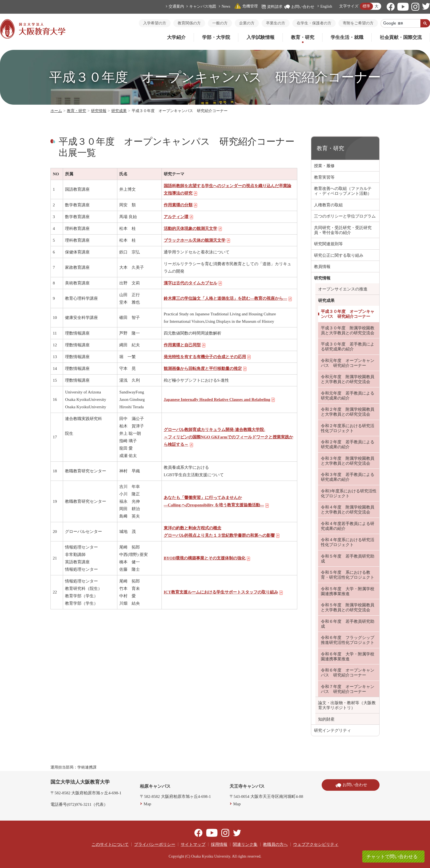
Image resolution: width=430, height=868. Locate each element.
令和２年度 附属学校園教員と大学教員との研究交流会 (348, 412)
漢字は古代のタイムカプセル (193, 283)
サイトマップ (193, 844)
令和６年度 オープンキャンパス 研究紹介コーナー (348, 673)
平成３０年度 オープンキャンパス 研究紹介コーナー (348, 314)
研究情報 (99, 111)
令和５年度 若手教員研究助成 (348, 559)
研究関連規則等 (328, 244)
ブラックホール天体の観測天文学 (197, 240)
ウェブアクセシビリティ (316, 844)
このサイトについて (110, 844)
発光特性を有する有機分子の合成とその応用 (207, 357)
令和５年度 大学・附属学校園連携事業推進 (348, 591)
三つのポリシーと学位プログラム (345, 216)
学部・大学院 (216, 37)
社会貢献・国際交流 (401, 37)
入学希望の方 (155, 23)
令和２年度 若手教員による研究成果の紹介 (348, 444)
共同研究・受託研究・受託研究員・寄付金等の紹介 (343, 230)
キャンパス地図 (203, 6)
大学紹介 (176, 37)
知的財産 (326, 719)
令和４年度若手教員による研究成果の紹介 (348, 526)
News (226, 6)
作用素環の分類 (181, 205)
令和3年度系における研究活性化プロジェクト (349, 493)
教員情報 (322, 267)
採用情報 (219, 844)
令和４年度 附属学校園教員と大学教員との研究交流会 (348, 510)
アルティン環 (179, 217)
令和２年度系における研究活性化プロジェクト (348, 428)
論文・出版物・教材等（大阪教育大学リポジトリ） (347, 705)
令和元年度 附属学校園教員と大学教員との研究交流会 (348, 379)
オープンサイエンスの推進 (343, 289)
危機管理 (246, 6)
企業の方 (247, 23)
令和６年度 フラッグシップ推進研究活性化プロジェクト (348, 640)
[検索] (401, 23)
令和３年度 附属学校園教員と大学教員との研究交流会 (348, 461)
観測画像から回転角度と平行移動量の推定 (205, 369)
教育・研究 (303, 37)
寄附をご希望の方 (358, 23)
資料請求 (272, 7)
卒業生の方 (276, 23)
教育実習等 (324, 177)
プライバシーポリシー (155, 844)
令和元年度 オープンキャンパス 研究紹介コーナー (348, 363)
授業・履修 (324, 166)
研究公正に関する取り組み (339, 255)
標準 (366, 6)
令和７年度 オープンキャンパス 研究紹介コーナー (348, 689)
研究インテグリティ (333, 730)
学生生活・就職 (347, 37)
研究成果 (119, 111)
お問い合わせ (299, 7)
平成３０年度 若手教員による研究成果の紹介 (348, 347)
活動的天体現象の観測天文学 (193, 229)
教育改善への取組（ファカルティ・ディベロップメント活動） (343, 191)
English (326, 6)
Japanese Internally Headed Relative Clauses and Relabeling (220, 399)
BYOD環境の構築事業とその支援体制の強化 (207, 558)
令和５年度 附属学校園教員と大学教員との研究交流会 (348, 607)
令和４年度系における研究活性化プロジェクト (348, 542)
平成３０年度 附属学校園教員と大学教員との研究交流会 (348, 330)
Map (148, 804)
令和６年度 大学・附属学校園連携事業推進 (348, 656)
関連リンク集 (245, 844)
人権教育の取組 (328, 205)
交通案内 (176, 6)
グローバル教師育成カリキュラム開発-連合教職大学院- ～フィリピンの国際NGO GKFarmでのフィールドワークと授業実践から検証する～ (228, 437)
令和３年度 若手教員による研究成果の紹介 (348, 477)
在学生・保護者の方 (314, 23)
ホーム (56, 111)
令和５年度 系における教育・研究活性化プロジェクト (348, 575)
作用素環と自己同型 (185, 345)
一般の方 (220, 23)
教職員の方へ (275, 844)
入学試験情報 (261, 37)
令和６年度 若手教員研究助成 (348, 624)
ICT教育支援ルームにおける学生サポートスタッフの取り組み (224, 592)
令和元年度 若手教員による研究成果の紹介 (348, 396)
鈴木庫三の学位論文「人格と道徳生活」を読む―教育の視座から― (228, 298)
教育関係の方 (189, 23)
